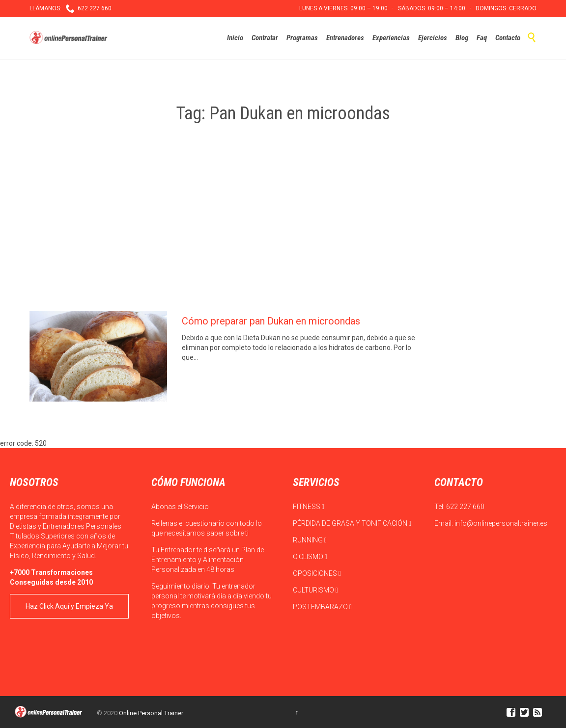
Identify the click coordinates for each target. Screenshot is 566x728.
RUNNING (310, 540)
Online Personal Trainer (151, 713)
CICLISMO (310, 557)
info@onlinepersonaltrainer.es (501, 523)
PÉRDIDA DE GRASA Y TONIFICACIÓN (352, 523)
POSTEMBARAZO (322, 607)
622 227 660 (465, 507)
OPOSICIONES (317, 573)
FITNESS (309, 507)
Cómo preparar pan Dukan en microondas (271, 321)
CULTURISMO (315, 590)
